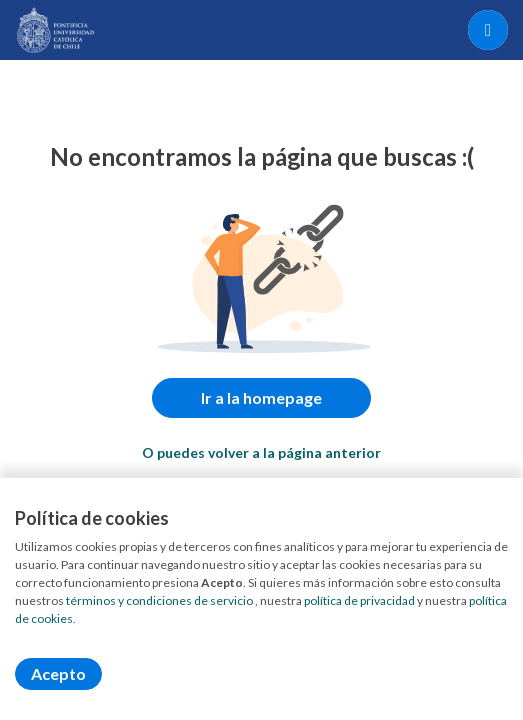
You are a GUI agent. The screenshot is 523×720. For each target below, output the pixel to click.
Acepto (58, 673)
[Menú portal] (488, 30)
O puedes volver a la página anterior (261, 452)
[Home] (56, 30)
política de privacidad (359, 600)
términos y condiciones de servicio (159, 600)
